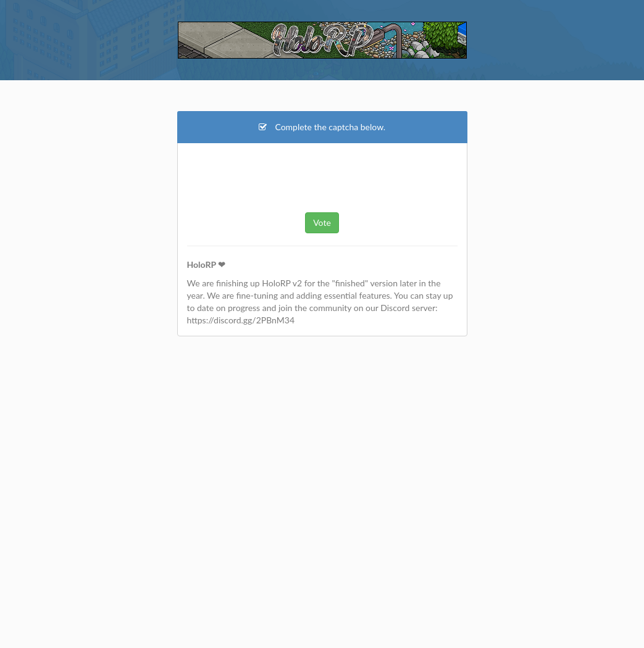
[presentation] (322, 176)
